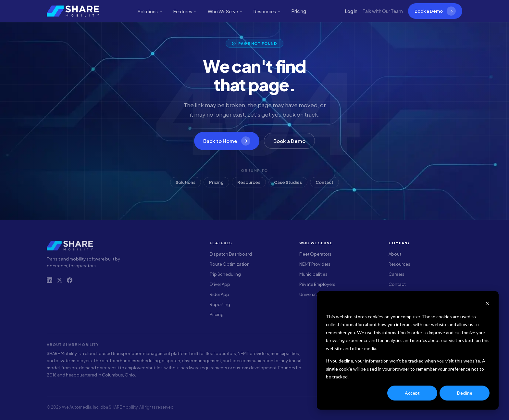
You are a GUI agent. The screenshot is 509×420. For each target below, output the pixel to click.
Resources (267, 11)
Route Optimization (230, 264)
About (395, 254)
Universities (311, 294)
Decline (465, 393)
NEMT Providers (315, 264)
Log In (351, 11)
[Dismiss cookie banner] (487, 304)
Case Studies (288, 182)
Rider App (219, 294)
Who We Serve (225, 11)
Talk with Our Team (383, 11)
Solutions (150, 11)
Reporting (220, 304)
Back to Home (227, 141)
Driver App (220, 284)
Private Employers (317, 284)
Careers (397, 274)
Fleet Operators (315, 254)
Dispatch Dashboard (231, 254)
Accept (412, 393)
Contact (324, 182)
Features (185, 11)
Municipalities (313, 274)
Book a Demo (435, 11)
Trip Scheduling (225, 274)
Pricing (299, 11)
